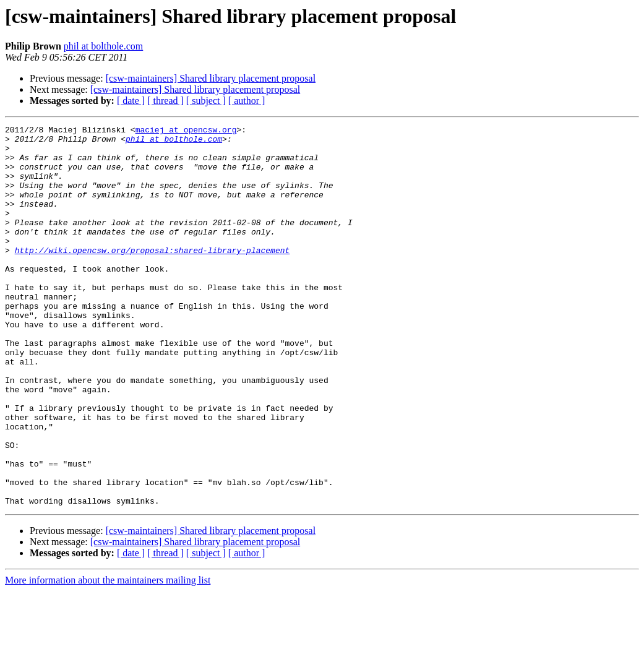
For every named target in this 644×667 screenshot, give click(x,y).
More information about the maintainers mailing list (108, 656)
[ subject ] (206, 101)
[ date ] (131, 101)
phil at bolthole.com (103, 46)
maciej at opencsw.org (186, 131)
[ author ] (247, 101)
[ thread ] (165, 101)
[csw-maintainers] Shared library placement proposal (211, 78)
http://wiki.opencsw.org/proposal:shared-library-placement (152, 276)
